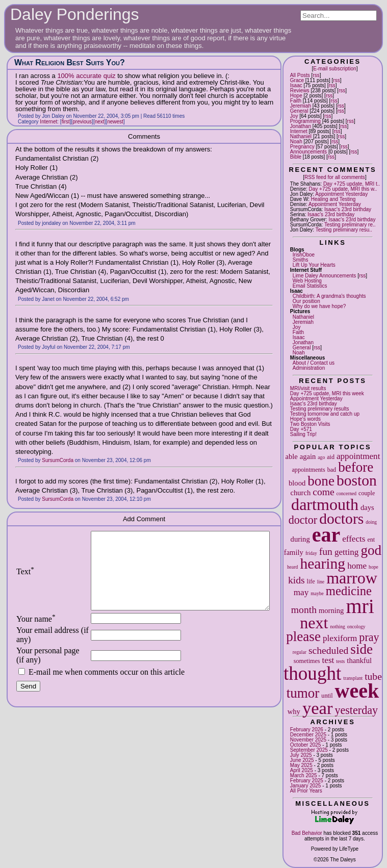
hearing (323, 564)
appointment (358, 456)
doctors (341, 519)
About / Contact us (314, 363)
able (291, 456)
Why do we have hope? (319, 306)
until (327, 696)
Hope (296, 96)
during (300, 539)
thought (312, 673)
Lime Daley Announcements (325, 276)
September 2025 (309, 750)
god (371, 550)
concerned (346, 493)
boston (357, 480)
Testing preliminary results (320, 409)
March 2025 (304, 775)
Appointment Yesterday (341, 194)
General (299, 111)
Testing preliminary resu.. (344, 230)
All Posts (300, 75)
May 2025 (301, 765)
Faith (296, 101)
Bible (296, 157)
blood (297, 483)
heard (292, 567)
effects (354, 539)
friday (311, 553)
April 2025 (302, 770)
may (301, 592)
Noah (296, 142)
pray (369, 637)
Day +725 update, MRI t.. (352, 184)
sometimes (307, 661)
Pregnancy (302, 147)
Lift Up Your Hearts (314, 265)
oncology (356, 627)
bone (321, 481)
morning (331, 610)
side (362, 649)
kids (296, 580)
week (357, 691)
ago (321, 457)
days (367, 507)
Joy (294, 116)
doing (371, 522)
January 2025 (306, 786)
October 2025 (306, 745)
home (357, 566)
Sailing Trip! (303, 434)
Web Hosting (307, 281)
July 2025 (301, 755)
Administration (309, 368)
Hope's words (305, 419)
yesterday (356, 710)
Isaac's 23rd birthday (348, 209)
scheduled (328, 650)
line (321, 582)
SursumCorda (58, 460)
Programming (305, 121)
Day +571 (301, 429)
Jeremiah (301, 106)
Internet (299, 131)
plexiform (340, 638)
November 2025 (308, 740)
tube (373, 676)
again (308, 456)
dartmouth (325, 504)
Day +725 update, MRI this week (327, 393)
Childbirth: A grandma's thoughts (329, 296)
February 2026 (307, 730)
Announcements (308, 152)
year (318, 708)
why (294, 711)
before (356, 467)
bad (332, 470)
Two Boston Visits (310, 424)
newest (115, 122)
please (303, 636)
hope (373, 567)
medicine (349, 591)
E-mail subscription (334, 69)
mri (360, 606)
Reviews (300, 91)
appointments (308, 470)
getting (346, 552)
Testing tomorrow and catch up (325, 414)
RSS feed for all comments (335, 177)
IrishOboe (304, 255)
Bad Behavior (307, 833)
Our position (306, 301)
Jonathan (301, 126)
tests (340, 661)
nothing (338, 627)
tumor (303, 693)
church (301, 493)
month (304, 610)
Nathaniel (301, 136)
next (314, 623)
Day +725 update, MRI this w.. (343, 189)
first (66, 122)
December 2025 (308, 735)
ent (371, 540)
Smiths (301, 260)
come (323, 492)
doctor (303, 520)
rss (316, 75)
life (311, 581)
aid (331, 457)
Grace (297, 80)
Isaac (296, 85)
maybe (317, 593)
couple (367, 493)
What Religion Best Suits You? (70, 62)
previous (82, 122)
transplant (353, 678)
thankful (359, 660)
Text (25, 579)
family (294, 552)
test (328, 660)
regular (300, 652)
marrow (352, 578)
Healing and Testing (333, 199)
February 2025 (307, 781)
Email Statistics (310, 286)
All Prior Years (306, 791)
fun (326, 552)
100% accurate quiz (86, 76)
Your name (36, 634)
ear (326, 535)
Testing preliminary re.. (350, 225)
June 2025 (302, 760)
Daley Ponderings (75, 14)
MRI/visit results (308, 388)
